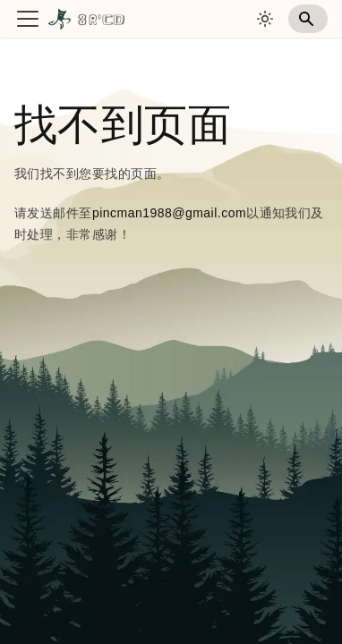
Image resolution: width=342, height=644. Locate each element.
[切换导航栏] (28, 19)
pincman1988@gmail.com (169, 213)
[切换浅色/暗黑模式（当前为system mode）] (265, 19)
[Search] (308, 19)
